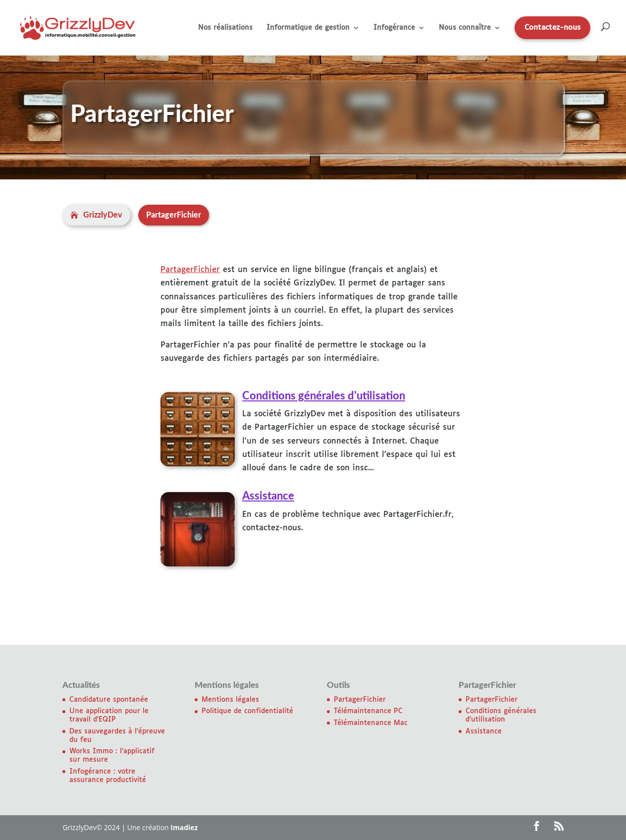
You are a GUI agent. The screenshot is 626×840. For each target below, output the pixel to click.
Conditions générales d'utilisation (324, 396)
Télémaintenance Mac (371, 723)
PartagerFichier (190, 270)
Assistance (268, 496)
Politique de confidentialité (247, 711)
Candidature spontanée (109, 700)
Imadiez (184, 827)
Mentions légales (230, 700)
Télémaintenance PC (368, 711)
